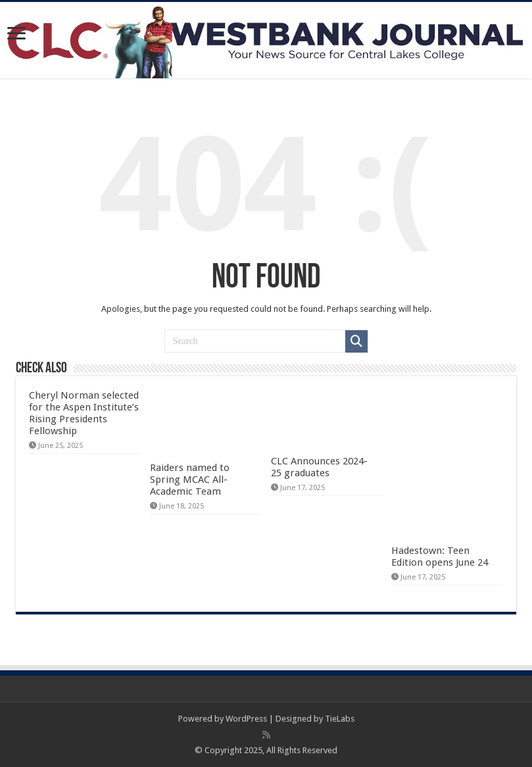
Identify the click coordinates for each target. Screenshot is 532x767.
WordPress (246, 719)
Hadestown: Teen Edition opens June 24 (440, 557)
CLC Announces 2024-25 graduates (319, 467)
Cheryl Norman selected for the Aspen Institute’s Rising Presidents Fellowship (84, 413)
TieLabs (340, 719)
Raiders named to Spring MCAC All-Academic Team (190, 480)
